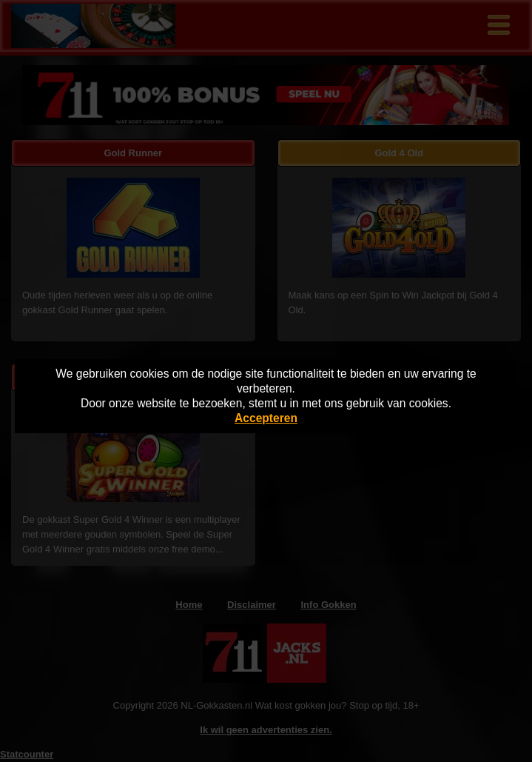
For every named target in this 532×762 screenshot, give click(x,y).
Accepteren (266, 418)
